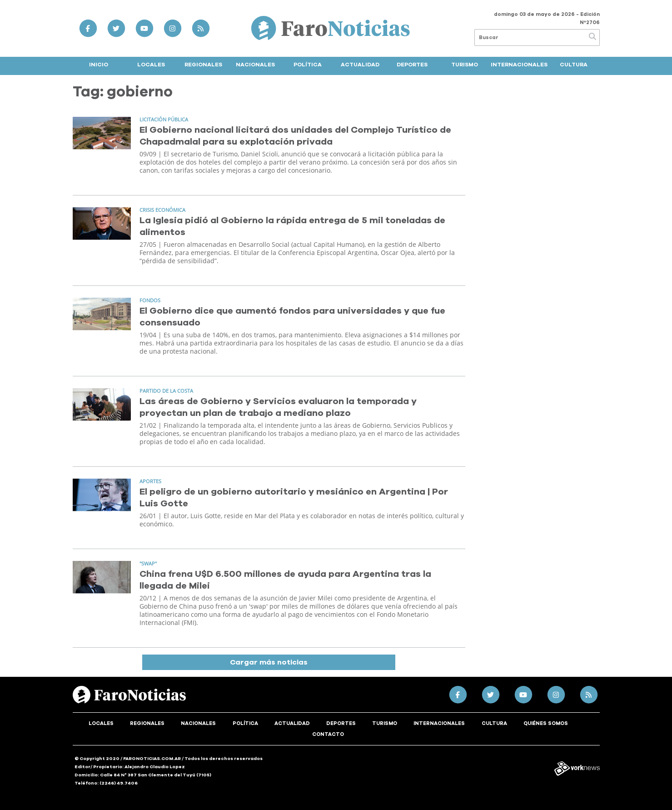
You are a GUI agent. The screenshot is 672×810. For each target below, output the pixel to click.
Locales (151, 65)
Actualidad (360, 65)
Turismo (465, 65)
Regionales (203, 65)
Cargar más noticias (269, 662)
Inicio (99, 65)
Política (308, 65)
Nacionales (255, 65)
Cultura (574, 65)
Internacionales (519, 65)
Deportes (412, 65)
